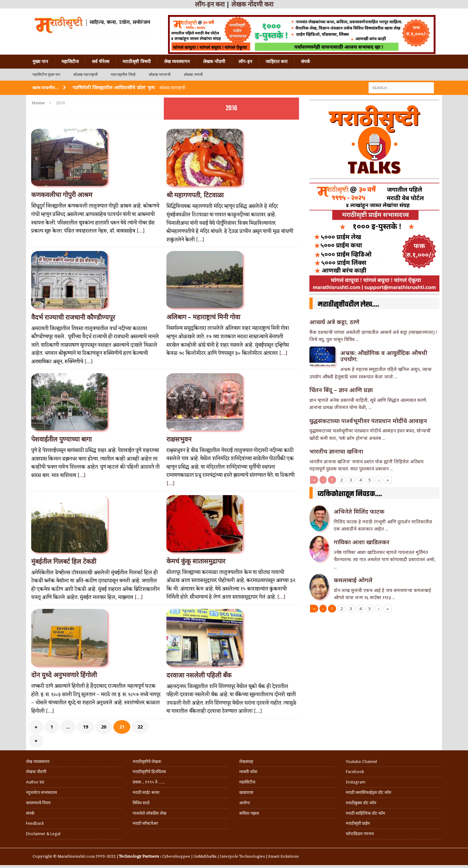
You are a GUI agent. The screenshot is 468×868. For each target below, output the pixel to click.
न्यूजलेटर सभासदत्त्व (41, 792)
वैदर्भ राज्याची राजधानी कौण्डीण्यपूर (73, 317)
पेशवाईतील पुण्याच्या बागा (61, 439)
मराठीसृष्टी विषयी (137, 61)
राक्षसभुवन (179, 439)
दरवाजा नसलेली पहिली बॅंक (199, 675)
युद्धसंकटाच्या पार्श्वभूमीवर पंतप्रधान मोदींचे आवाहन (368, 421)
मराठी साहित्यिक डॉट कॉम (365, 813)
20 (104, 727)
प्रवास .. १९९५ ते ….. (149, 782)
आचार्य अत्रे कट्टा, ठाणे (334, 322)
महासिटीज (70, 61)
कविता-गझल (249, 813)
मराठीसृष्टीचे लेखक (147, 762)
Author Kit (35, 782)
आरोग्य (245, 803)
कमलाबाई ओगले (353, 580)
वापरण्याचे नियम (38, 803)
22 (140, 727)
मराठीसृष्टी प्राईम (358, 823)
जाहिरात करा (277, 61)
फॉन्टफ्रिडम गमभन (360, 834)
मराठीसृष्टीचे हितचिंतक (149, 772)
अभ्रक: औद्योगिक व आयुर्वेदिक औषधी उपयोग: (384, 356)
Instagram (356, 782)
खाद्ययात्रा (246, 792)
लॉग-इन (245, 61)
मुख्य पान (40, 61)
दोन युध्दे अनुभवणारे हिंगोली (64, 675)
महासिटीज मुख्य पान (46, 75)
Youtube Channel (361, 762)
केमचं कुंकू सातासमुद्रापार (196, 561)
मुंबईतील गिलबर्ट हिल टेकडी (64, 561)
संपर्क (305, 61)
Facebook (355, 772)
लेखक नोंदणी (214, 61)
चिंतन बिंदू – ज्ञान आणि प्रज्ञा (341, 390)
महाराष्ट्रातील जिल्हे (123, 75)
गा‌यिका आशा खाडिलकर (362, 542)
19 (85, 727)
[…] (141, 231)
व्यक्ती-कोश (248, 772)
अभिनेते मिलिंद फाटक (359, 511)
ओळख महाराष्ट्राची (85, 75)
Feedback (35, 823)
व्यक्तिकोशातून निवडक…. (350, 494)
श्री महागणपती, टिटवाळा (195, 195)
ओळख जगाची (193, 75)
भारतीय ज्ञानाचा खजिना (336, 451)
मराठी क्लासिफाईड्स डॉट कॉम (369, 792)
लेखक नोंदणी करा (252, 4)
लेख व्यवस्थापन (177, 61)
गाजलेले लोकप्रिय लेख (149, 813)
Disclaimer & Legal (43, 834)
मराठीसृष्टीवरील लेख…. (348, 305)
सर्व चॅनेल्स (101, 61)
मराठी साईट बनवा (146, 792)
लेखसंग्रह (246, 762)
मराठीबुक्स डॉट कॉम (361, 803)
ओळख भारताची (160, 75)
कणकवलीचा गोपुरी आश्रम (62, 195)
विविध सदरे (141, 803)
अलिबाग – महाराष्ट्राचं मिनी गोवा (203, 317)
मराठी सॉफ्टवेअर (145, 823)
